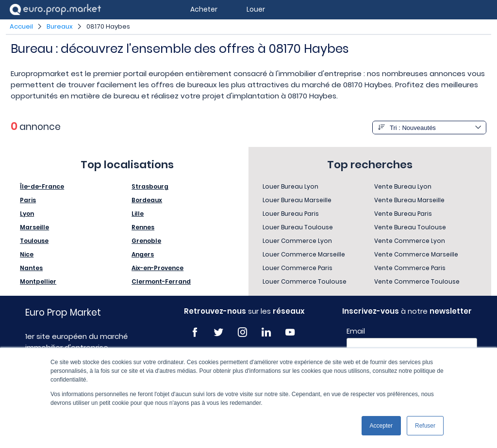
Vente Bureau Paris (403, 214)
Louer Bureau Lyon (290, 186)
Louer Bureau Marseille (297, 200)
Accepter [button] (381, 426)
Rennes (143, 227)
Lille (138, 214)
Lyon (27, 214)
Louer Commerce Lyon (297, 241)
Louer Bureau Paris (291, 214)
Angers (143, 254)
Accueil (21, 26)
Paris (28, 200)
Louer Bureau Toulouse (298, 227)
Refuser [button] (425, 426)
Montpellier (38, 281)
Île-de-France (42, 186)
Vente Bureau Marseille (409, 200)
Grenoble (146, 241)
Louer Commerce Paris (298, 268)
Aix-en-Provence (157, 268)
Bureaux (60, 26)
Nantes (31, 268)
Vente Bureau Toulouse (410, 227)
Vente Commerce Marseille (416, 254)
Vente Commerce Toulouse (417, 281)
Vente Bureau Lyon (403, 186)
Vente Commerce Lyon (410, 241)
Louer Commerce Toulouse (305, 281)
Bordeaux (147, 200)
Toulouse (34, 241)
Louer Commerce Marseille (304, 254)
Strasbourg (150, 186)
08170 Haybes (108, 26)
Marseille (34, 227)
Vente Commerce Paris (410, 268)
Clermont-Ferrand (161, 281)
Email (356, 331)
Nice (27, 254)
